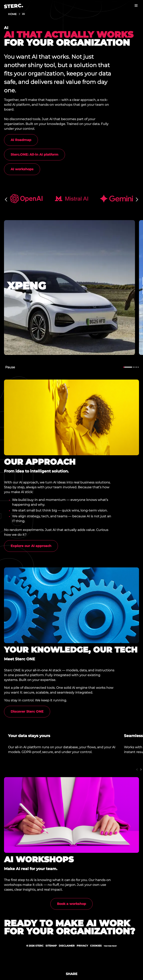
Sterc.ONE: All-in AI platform (34, 155)
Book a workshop (71, 904)
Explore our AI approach (31, 546)
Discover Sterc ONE (27, 712)
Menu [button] (136, 5)
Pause (10, 367)
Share (72, 974)
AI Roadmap (21, 140)
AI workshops (22, 169)
